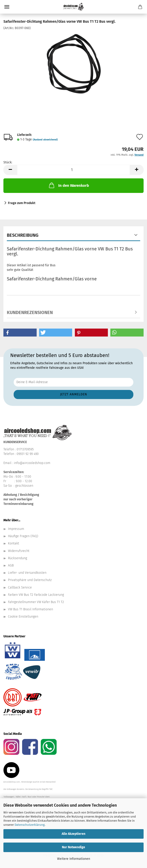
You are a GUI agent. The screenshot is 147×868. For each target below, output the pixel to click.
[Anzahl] (73, 170)
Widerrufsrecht (19, 551)
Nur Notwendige (73, 847)
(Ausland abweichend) (45, 140)
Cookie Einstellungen (23, 617)
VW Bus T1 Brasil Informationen (30, 609)
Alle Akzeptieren (73, 834)
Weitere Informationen (74, 859)
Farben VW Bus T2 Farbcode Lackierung (36, 595)
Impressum (16, 529)
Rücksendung (18, 558)
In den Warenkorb (68, 185)
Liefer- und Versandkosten (27, 573)
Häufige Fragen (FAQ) (23, 536)
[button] (10, 170)
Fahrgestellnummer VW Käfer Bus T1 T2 (36, 602)
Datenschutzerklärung (30, 825)
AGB (11, 565)
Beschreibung (23, 235)
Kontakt (14, 543)
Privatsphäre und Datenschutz (30, 580)
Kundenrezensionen (30, 312)
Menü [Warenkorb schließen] (7, 7)
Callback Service (20, 587)
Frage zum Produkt (22, 203)
